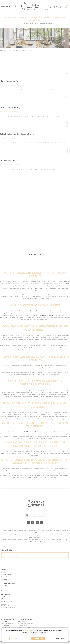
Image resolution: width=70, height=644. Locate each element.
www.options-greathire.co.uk (29, 631)
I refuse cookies (61, 638)
